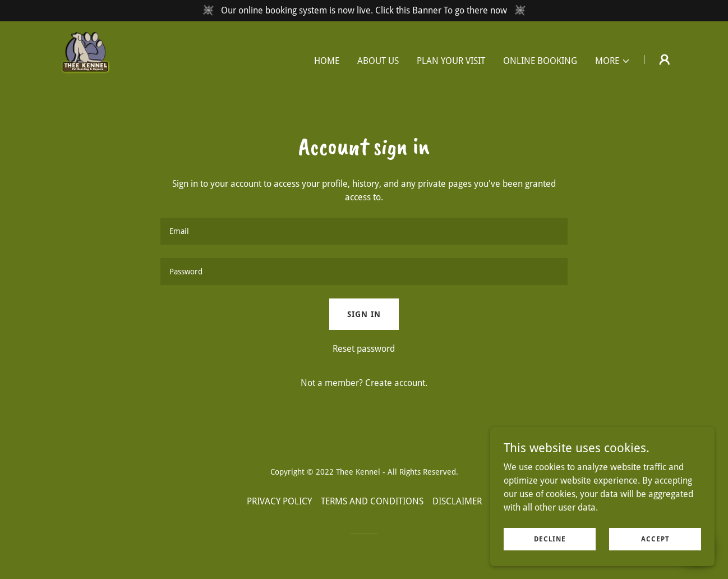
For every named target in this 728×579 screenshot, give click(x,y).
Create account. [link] (396, 383)
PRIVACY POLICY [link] (279, 501)
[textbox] (364, 231)
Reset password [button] (364, 349)
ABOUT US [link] (378, 61)
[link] (81, 59)
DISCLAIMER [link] (457, 501)
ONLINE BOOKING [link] (540, 61)
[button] (613, 61)
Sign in (364, 314)
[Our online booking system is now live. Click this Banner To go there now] (364, 11)
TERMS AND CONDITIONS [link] (372, 501)
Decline (550, 539)
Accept (655, 539)
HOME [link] (327, 61)
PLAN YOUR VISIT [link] (451, 61)
